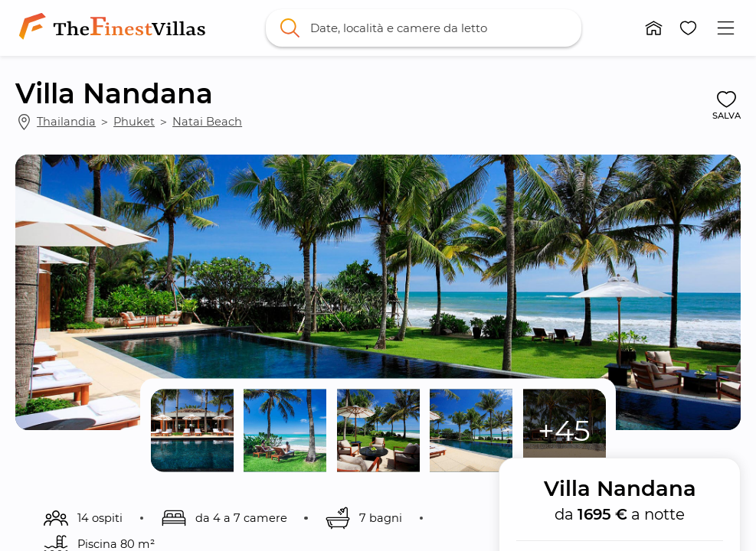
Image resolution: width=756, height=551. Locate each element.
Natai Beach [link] (207, 122)
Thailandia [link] (66, 122)
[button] (654, 28)
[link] (115, 28)
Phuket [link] (134, 122)
